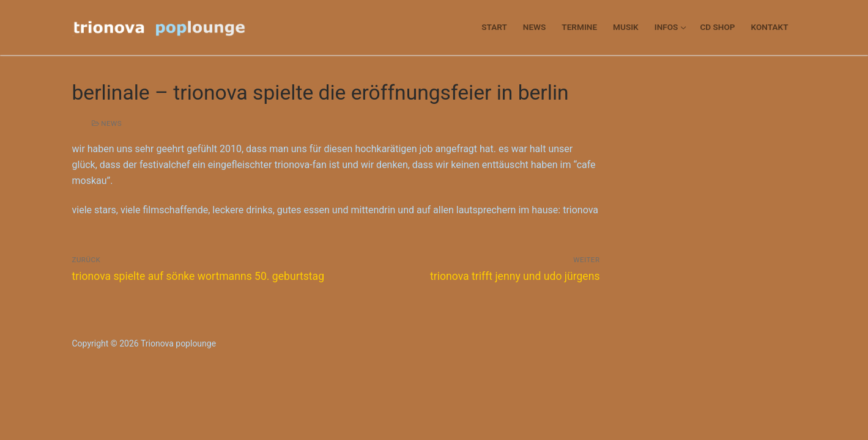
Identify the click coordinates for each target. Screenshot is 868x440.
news (107, 123)
